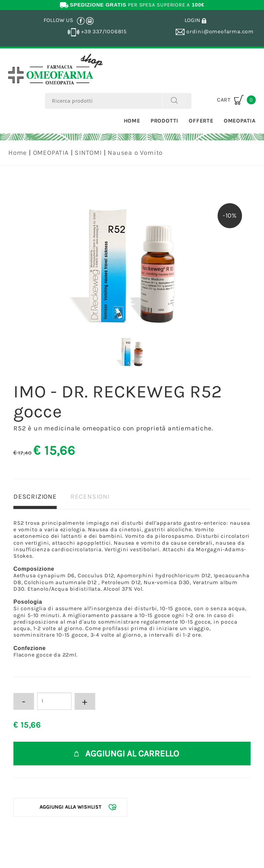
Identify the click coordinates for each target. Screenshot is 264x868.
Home (132, 121)
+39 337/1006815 (97, 31)
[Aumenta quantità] (85, 701)
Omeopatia (240, 121)
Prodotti (164, 121)
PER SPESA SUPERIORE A (132, 5)
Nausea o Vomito (135, 153)
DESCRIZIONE (35, 497)
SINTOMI (88, 153)
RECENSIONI (90, 497)
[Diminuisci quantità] (24, 701)
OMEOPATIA (51, 153)
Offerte (201, 121)
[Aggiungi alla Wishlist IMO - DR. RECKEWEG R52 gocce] (70, 807)
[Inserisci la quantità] (54, 701)
